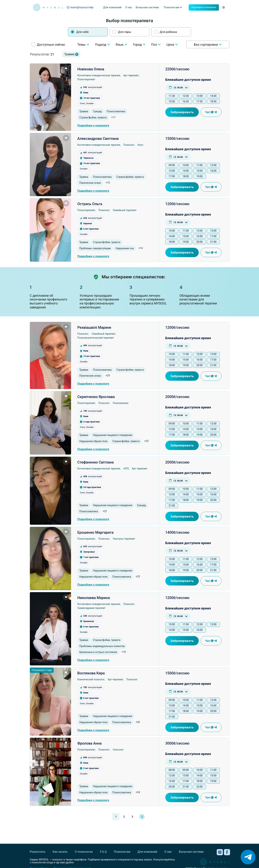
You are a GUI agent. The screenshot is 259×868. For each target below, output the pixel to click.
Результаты (38, 852)
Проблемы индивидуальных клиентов (102, 646)
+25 (138, 577)
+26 (138, 722)
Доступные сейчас (51, 45)
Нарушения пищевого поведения (113, 435)
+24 (138, 792)
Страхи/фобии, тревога (93, 117)
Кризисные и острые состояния (98, 652)
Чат (211, 112)
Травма (84, 111)
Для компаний (112, 7)
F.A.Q (103, 852)
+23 (146, 441)
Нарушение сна (125, 248)
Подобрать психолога (204, 7)
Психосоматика (116, 111)
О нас (129, 7)
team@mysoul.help (80, 7)
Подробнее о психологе (93, 126)
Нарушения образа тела (93, 441)
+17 (113, 117)
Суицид (97, 111)
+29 (108, 376)
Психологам (122, 852)
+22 (105, 511)
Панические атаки (90, 183)
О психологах (84, 852)
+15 (108, 183)
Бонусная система (147, 7)
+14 (141, 248)
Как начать (60, 852)
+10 (124, 652)
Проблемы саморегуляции (95, 248)
